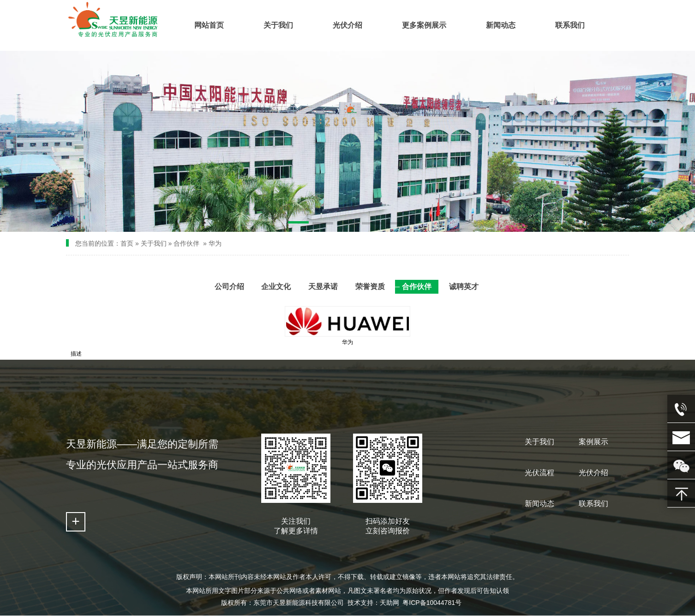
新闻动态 (539, 504)
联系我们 (593, 504)
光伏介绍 (593, 473)
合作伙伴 (186, 243)
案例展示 (593, 442)
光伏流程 (539, 473)
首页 (127, 243)
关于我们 (154, 243)
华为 (215, 243)
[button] (298, 224)
